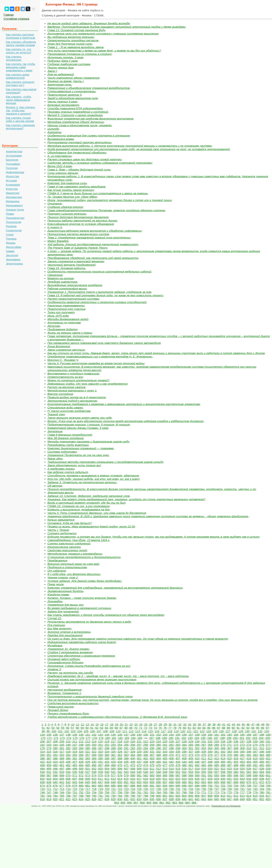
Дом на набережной (61, 74)
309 (242, 748)
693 (165, 786)
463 (75, 765)
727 (152, 789)
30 (170, 724)
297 (165, 748)
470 (120, 765)
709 (268, 786)
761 (139, 792)
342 (223, 752)
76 (165, 728)
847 (229, 799)
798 (146, 796)
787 (75, 796)
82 (194, 728)
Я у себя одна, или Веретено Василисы (74, 574)
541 (113, 772)
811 (229, 796)
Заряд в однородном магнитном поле (73, 98)
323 (100, 752)
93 (248, 728)
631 (229, 779)
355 (75, 755)
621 (165, 779)
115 (150, 731)
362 (120, 755)
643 (75, 782)
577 (113, 775)
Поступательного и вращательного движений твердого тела (90, 696)
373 (191, 755)
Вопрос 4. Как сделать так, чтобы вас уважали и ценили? (20, 110)
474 (146, 765)
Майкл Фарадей (58, 241)
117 (163, 731)
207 (49, 741)
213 (88, 741)
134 (42, 735)
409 (191, 758)
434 (120, 762)
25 (146, 724)
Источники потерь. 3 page (65, 57)
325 (113, 752)
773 (217, 792)
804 (184, 796)
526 (249, 769)
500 (81, 769)
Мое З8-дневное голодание (65, 438)
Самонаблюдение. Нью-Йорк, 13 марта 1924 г (78, 540)
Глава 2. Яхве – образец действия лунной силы (79, 170)
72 (146, 728)
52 (48, 728)
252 (107, 745)
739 (229, 789)
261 (165, 745)
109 (112, 731)
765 (165, 792)
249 (88, 745)
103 (73, 731)
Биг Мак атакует (59, 628)
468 (107, 765)
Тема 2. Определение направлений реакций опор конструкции (89, 237)
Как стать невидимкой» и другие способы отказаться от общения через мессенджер (106, 615)
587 (178, 775)
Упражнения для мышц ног (65, 605)
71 (141, 728)
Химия (10, 251)
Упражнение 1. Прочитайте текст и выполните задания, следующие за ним (99, 292)
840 (184, 799)
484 (210, 765)
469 (113, 765)
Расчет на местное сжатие (66, 387)
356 (81, 755)
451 (229, 762)
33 (185, 724)
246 (68, 745)
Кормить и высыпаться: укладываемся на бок (78, 509)
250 (94, 745)
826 (94, 799)
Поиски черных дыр (60, 68)
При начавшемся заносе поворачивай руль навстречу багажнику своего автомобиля (104, 343)
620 (159, 779)
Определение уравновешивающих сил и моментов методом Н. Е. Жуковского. (100, 356)
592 (210, 775)
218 (120, 741)
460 (55, 765)
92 (243, 728)
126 (221, 731)
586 (171, 775)
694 (171, 786)
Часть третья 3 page (62, 102)
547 (152, 772)
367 (152, 755)
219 (126, 741)
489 (242, 765)
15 (97, 724)
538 (94, 772)
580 (133, 775)
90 (233, 728)
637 (268, 779)
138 (68, 735)
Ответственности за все (65, 377)
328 (133, 752)
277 (268, 745)
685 (113, 786)
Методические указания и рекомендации (75, 554)
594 (223, 775)
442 (171, 762)
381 (242, 755)
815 (255, 796)
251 (100, 745)
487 (229, 765)
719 (100, 789)
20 (121, 724)
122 (196, 731)
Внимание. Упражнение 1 (64, 693)
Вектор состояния (60, 394)
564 (262, 772)
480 (184, 765)
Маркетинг (13, 193)
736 (210, 789)
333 (165, 752)
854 (117, 803)
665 (217, 782)
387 (49, 758)
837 (165, 799)
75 (160, 728)
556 (210, 772)
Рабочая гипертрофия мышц (67, 288)
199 (229, 738)
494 (42, 769)
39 (214, 724)
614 (120, 779)
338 (197, 752)
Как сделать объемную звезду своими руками (21, 43)
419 (255, 758)
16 (102, 724)
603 (49, 779)
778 (249, 792)
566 (42, 775)
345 (242, 752)
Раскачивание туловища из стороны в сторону (80, 54)
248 (81, 745)
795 (126, 796)
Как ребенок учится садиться (68, 472)
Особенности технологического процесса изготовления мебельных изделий (99, 271)
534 (68, 772)
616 (133, 779)
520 (210, 769)
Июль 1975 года (58, 316)
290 (120, 748)
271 (229, 745)
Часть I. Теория (58, 530)
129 (241, 731)
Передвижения (57, 560)
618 (146, 779)
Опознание (55, 203)
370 (171, 755)
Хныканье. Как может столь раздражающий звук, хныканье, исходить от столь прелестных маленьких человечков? (126, 499)
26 (151, 724)
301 (191, 748)
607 (75, 779)
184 (133, 738)
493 (268, 765)
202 (248, 738)
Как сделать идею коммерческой (18, 76)
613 (113, 779)
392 (81, 758)
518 (197, 769)
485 (217, 765)
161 (217, 735)
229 (191, 741)
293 (139, 748)
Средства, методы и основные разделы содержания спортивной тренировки (100, 163)
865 (187, 803)
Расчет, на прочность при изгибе (70, 673)
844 (210, 799)
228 (184, 741)
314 (42, 752)
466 (94, 765)
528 (262, 769)
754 (94, 792)
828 (107, 799)
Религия (11, 226)
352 (55, 755)
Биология (12, 160)
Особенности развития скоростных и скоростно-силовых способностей (97, 302)
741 (242, 789)
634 (249, 779)
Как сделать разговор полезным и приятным (20, 36)
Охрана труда (15, 210)
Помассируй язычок (60, 707)
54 (58, 728)
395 (100, 758)
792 (107, 796)
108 (105, 731)
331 (152, 752)
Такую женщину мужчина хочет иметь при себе (80, 418)
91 (238, 728)
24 (141, 724)
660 (184, 782)
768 (184, 792)
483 (204, 765)
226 (171, 741)
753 (88, 792)
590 (197, 775)
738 (223, 789)
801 (165, 796)
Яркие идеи (55, 458)
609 (88, 779)
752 (81, 792)
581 (139, 775)
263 (178, 745)
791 (100, 796)
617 (139, 779)
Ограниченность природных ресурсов (73, 40)
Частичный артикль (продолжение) (71, 265)
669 (242, 782)
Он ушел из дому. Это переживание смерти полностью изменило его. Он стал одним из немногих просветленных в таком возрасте (138, 639)
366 (146, 755)
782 (42, 796)
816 (262, 796)
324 (107, 752)
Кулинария (13, 185)
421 (268, 758)
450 (223, 762)
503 (100, 769)
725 (139, 789)
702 (223, 786)
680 (81, 786)
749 (62, 792)
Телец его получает (61, 312)
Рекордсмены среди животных (68, 445)
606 (68, 779)
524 (236, 769)
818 (42, 799)
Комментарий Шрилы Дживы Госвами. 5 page (78, 428)
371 (178, 755)
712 (55, 789)
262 (171, 745)
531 (49, 772)
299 (178, 748)
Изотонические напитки (64, 547)
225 (165, 741)
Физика (11, 243)
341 (217, 752)
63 (102, 728)
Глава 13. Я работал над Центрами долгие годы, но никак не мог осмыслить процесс (105, 295)
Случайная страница (16, 19)
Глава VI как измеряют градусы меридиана (76, 186)
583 (152, 775)
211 (75, 741)
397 (113, 758)
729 (165, 789)
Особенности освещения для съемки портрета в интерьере (89, 136)
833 (139, 799)
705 (242, 786)
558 (223, 772)
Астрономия (14, 156)
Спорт (10, 234)
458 (42, 765)
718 (94, 789)
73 (150, 728)
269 (217, 745)
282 (68, 748)
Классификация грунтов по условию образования (81, 224)
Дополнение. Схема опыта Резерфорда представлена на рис (89, 666)
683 (100, 786)
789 (88, 796)
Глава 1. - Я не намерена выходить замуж (75, 47)
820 (55, 799)
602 (42, 779)
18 (112, 724)
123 (202, 731)
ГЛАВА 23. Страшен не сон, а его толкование (78, 506)
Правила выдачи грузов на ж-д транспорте (77, 397)
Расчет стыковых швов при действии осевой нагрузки (84, 159)
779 (255, 792)
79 (180, 728)
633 (242, 779)
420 (262, 758)
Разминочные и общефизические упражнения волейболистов (88, 88)
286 (94, 748)
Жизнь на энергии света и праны (70, 333)
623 (178, 779)
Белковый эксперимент (63, 105)
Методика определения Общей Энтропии (76, 122)
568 (55, 775)
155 (178, 735)
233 (217, 741)
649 (113, 782)
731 (178, 789)
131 (254, 731)
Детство (54, 326)
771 (204, 792)
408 (184, 758)
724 (133, 789)
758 (120, 792)
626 (197, 779)
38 (209, 724)
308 (236, 748)
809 (217, 796)
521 (217, 769)
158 (197, 735)
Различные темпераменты (66, 305)
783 (49, 796)
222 (146, 741)
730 (171, 789)
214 (94, 741)
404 (159, 758)
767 (178, 792)
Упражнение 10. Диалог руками (68, 649)
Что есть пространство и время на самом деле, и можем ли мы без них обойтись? (104, 51)
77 (170, 728)
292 (133, 748)
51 (43, 728)
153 (165, 735)
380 (236, 755)
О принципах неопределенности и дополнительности (84, 557)
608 (81, 779)
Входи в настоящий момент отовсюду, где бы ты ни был (86, 503)
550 (171, 772)
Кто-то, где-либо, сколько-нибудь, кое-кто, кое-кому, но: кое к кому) (93, 479)
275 (255, 745)
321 (88, 752)
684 (107, 786)
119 (176, 731)
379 (229, 755)
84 (204, 728)
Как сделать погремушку (14, 58)
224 (159, 741)
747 (49, 792)
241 (268, 741)
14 (92, 724)
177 (88, 738)
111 (125, 731)
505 (113, 769)
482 (197, 765)
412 (210, 758)
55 (63, 728)
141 (88, 735)
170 (43, 738)
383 (255, 755)
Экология (12, 255)
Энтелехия (55, 431)
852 (262, 799)
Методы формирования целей (68, 319)
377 (217, 755)
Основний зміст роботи (64, 659)
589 (191, 775)
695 (178, 786)
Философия (14, 247)
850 (249, 799)
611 (100, 779)
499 (75, 769)
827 (100, 799)
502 (94, 769)
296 (159, 748)
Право (10, 214)
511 (152, 769)
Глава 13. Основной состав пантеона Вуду (76, 30)
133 (267, 731)
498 (68, 769)
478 (171, 765)
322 (94, 752)
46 (248, 724)
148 (133, 735)
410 (197, 758)
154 (171, 735)
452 (236, 762)
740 (236, 789)
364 (133, 755)
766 (171, 792)
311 (255, 748)
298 (171, 748)
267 (204, 745)
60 (87, 728)
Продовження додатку (62, 329)
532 (55, 772)
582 (146, 775)
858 (142, 803)
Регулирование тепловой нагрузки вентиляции (79, 142)
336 (184, 752)
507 (126, 769)
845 (217, 799)
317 (62, 752)
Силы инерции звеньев (63, 173)
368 (159, 755)
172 (56, 738)
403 (152, 758)
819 (49, 799)
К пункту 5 (55, 227)
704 (236, 786)
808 (210, 796)
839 (178, 799)
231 (204, 741)
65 (112, 728)
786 (68, 796)
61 (92, 728)
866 (194, 803)
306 (223, 748)
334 (171, 752)
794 (120, 796)
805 (191, 796)
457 (268, 762)
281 (62, 748)
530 (42, 772)
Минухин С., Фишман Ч (63, 360)
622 (171, 779)
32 (180, 724)
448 (210, 762)
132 (260, 731)
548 (159, 772)
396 (107, 758)
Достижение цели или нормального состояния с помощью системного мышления (103, 34)
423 (49, 762)
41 (224, 724)
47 (253, 724)
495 (49, 769)
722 (120, 789)
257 (139, 745)
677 (62, 786)
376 (210, 755)
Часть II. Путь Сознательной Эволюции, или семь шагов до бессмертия (97, 513)
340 (210, 752)
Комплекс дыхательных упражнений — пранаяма (80, 448)
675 (49, 786)
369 (165, 755)
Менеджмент (14, 205)
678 (68, 786)
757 (113, 792)
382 (249, 755)
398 (120, 758)
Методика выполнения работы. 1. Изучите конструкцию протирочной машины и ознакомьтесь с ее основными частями (130, 146)
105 (86, 731)
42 (229, 724)
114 (144, 731)
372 (184, 755)
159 (204, 735)
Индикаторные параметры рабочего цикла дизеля (82, 642)
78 (175, 728)
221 (139, 741)
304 (210, 748)
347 (255, 752)
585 (165, 775)
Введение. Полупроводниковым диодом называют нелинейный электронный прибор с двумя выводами (116, 27)
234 (223, 741)
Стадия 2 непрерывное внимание (70, 652)
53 (53, 728)
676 (55, 786)
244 (55, 745)
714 (68, 789)
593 (217, 775)
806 (197, 796)
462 (68, 765)
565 (268, 772)
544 (133, 772)
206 (42, 741)
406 (171, 758)
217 (113, 741)
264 (184, 745)
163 (229, 735)
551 (178, 772)
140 (81, 735)
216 (107, 741)
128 (234, 731)
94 (253, 728)
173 (62, 738)
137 (62, 735)
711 (49, 789)
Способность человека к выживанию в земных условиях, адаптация (93, 475)
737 (217, 789)
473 (139, 765)
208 (55, 741)
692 (159, 786)
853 (268, 799)
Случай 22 (54, 618)
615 (126, 779)
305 (217, 748)
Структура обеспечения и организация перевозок (81, 656)
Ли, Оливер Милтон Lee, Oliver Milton (72, 197)
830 (120, 799)
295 (152, 748)
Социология (14, 230)
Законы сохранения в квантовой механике (76, 261)
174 (69, 738)
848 (236, 799)
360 (107, 755)
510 (146, 769)
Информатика (15, 172)
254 (120, 745)
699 (204, 786)
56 (68, 728)
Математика (14, 197)
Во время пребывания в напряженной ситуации (79, 608)
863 (175, 803)
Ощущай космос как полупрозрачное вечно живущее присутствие (92, 679)
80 (185, 728)
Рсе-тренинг (56, 625)
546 (146, 772)
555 (204, 772)
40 (219, 724)
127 (228, 731)
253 (113, 745)
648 (107, 782)
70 (136, 728)
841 (191, 799)
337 (191, 752)
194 (197, 738)
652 (133, 782)
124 (208, 731)
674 (42, 786)
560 (236, 772)
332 (159, 752)
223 (152, 741)
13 (87, 724)
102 (67, 731)
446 (197, 762)
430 (94, 762)
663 (204, 782)
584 (159, 775)
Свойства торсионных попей (67, 550)
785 (62, 796)
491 (255, 765)
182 (120, 738)
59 (82, 728)
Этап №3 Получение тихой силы (70, 44)
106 (92, 731)
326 (120, 752)
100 (54, 731)
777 (242, 792)
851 (255, 799)
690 (146, 786)
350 (42, 755)
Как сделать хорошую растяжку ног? (20, 83)
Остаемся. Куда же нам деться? (70, 523)
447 (204, 762)
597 (242, 775)
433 (113, 762)
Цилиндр (53, 129)
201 (242, 738)
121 (189, 731)
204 (261, 738)
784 (55, 796)
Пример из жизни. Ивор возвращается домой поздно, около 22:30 (91, 526)
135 (49, 735)
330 (146, 752)
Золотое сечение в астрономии (69, 632)
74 (155, 728)
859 (149, 803)
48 (258, 724)
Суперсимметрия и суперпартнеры (71, 91)
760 (133, 792)
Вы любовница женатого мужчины (71, 37)
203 (255, 738)
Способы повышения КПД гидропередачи (75, 108)
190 (171, 738)
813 (242, 796)
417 (242, 758)
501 (88, 769)
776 (236, 792)
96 (262, 728)
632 (236, 779)
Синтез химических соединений (69, 543)
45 (243, 724)
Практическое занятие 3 (64, 95)
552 (184, 772)
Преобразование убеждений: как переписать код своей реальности (93, 258)
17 (107, 724)
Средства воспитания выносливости (73, 703)
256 (133, 745)
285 (88, 748)
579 (126, 775)
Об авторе (55, 486)
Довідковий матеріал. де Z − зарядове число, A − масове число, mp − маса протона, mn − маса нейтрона (118, 676)
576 (107, 775)
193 (190, 738)
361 (113, 755)
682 (94, 786)
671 (255, 782)
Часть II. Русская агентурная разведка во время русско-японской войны (96, 363)
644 (81, 782)
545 (139, 772)
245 (62, 745)
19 (117, 724)
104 (80, 731)
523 (229, 769)
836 (159, 799)
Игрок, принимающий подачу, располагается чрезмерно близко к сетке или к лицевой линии (109, 200)
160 (210, 735)
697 (191, 786)
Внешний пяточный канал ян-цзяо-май (73, 564)
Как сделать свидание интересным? (20, 127)
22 (131, 724)
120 (183, 731)
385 (268, 755)
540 (107, 772)
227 (178, 741)
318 (68, 752)
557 (217, 772)
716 (81, 789)
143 (100, 735)
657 (165, 782)
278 (42, 748)
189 (164, 738)
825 (88, 799)
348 (262, 752)
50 (268, 724)
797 (139, 796)
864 (181, 803)
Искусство (12, 176)
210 (68, 741)
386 (42, 758)
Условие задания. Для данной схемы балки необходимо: (85, 581)
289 (113, 748)
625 (191, 779)
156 (184, 735)
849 (242, 799)
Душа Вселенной (59, 346)
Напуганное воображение (65, 690)
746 (42, 792)
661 (191, 782)
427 (75, 762)
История (11, 180)
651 (126, 782)
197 (216, 738)
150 (146, 735)
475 (152, 765)
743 (255, 789)
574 (94, 775)
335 (178, 752)
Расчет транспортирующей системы (73, 299)
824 (81, 799)
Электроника (14, 264)
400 (133, 758)
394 (94, 758)
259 (152, 745)
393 (88, 758)
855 (123, 803)
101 (60, 731)
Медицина (13, 201)
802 (171, 796)
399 (126, 758)
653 (139, 782)
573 (88, 775)
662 (197, 782)
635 (255, 779)
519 (204, 769)
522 (223, 769)
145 (113, 735)
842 (197, 799)
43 (234, 724)
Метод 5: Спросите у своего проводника (75, 115)
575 (100, 775)
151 (152, 735)
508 (133, 769)
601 (268, 775)
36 (199, 724)
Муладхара (55, 645)
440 (159, 762)
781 (268, 792)
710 (42, 789)
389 (62, 758)
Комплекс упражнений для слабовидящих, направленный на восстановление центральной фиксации (115, 588)
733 (191, 789)
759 (126, 792)
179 (101, 738)
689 (139, 786)
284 (81, 748)
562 (249, 772)
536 (81, 772)
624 (184, 779)
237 (242, 741)
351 (49, 755)
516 (184, 769)
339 (204, 752)
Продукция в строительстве (67, 567)
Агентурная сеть (59, 85)
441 (165, 762)
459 (49, 765)
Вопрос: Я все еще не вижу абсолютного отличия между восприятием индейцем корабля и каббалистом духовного (125, 421)
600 (262, 775)
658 (171, 782)
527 (255, 769)
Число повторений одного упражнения (73, 78)
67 (121, 728)
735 (204, 789)
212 (81, 741)
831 (126, 799)
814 (249, 796)
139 (75, 735)
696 (184, 786)
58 (77, 728)
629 (217, 779)
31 (175, 724)
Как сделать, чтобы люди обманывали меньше (19, 100)
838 (171, 799)
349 (268, 752)
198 (222, 738)
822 (68, 799)
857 (136, 803)
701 (217, 786)
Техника (11, 239)
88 (224, 728)
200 (235, 738)
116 (157, 731)
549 (165, 772)
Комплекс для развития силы (67, 183)
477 (165, 765)
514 (171, 769)
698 (197, 786)
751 (75, 792)
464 (81, 765)
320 (81, 752)
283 (75, 748)
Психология (14, 222)
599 (255, 775)
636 (262, 779)
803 (178, 796)
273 (242, 745)
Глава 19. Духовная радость (66, 268)
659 (178, 782)
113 (138, 731)
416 (236, 758)
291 (126, 748)
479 (178, 765)
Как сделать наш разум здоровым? (21, 91)
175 (75, 738)
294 (146, 748)
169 (268, 735)
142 (94, 735)
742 (249, 789)
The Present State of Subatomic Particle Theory (77, 248)
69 (131, 728)
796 (133, 796)
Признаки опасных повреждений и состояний (78, 112)
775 (229, 792)
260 (159, 745)
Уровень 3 (54, 669)
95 (258, 728)
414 (223, 758)
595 (229, 775)
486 (223, 765)
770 (197, 792)
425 (62, 762)
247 (75, 745)
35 (194, 724)
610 (94, 779)
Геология (12, 168)
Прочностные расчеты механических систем (78, 234)
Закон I (52, 71)
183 (127, 738)
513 (165, 769)
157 (191, 735)
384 (262, 755)
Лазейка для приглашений (65, 635)
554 (197, 772)
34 (190, 724)
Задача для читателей (63, 611)
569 (62, 775)
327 (126, 752)
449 (217, 762)
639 (49, 782)
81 (189, 728)
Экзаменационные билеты (65, 591)
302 (197, 748)
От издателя (57, 571)
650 (120, 782)
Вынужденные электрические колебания (75, 285)
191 (177, 738)
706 (249, 786)
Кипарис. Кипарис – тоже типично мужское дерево (82, 598)
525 (242, 769)
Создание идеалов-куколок (65, 207)
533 (62, 772)
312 (262, 748)
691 (152, 786)
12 (82, 724)
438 (146, 762)
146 (120, 735)
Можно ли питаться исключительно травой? (78, 380)
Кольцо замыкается (61, 520)
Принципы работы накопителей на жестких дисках (82, 220)
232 (210, 741)
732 (184, 789)
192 (184, 738)
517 (191, 769)
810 (223, 796)
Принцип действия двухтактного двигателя (78, 217)
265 (191, 745)
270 (223, 745)
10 (73, 724)
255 (126, 745)
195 (203, 738)
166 (249, 735)
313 (268, 748)
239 (255, 741)
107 (99, 731)
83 (199, 728)
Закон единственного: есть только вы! (74, 465)
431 (100, 762)
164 (236, 735)
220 (133, 741)
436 (133, 762)
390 (68, 758)
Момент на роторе (61, 278)
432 (107, 762)
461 (62, 765)
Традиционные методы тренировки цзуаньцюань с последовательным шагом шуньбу (105, 462)
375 (204, 755)
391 (75, 758)
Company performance (62, 533)
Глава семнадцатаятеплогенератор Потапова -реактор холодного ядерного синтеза (106, 210)
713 (62, 789)
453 (242, 762)
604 (55, 779)
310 (249, 748)
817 (268, 796)
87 (219, 728)
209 (62, 741)
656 (159, 782)
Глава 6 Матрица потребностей (70, 435)
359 (100, 755)
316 (55, 752)
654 (146, 782)
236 (236, 741)
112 (131, 731)
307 (229, 748)
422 (42, 762)
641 (62, 782)
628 (210, 779)
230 (197, 741)
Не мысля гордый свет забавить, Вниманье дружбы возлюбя (88, 23)
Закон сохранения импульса (66, 350)
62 (97, 728)
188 (158, 738)
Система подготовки (62, 452)
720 (107, 789)
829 (113, 799)
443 (178, 762)
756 (107, 792)
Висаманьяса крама (61, 139)
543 (126, 772)
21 (126, 724)
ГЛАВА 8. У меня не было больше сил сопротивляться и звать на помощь (98, 193)
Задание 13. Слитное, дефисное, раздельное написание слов (88, 496)
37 (204, 724)
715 (75, 789)
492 (262, 765)
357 (88, 755)
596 (236, 775)
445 (191, 762)
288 (107, 748)
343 (229, 752)
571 (75, 775)
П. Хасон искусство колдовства (69, 411)
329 (139, 752)
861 (162, 803)
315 (49, 752)
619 (152, 779)
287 (100, 748)
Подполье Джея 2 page (63, 61)
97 (267, 728)
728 (159, 789)
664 (210, 782)
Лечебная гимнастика (62, 282)
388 (55, 758)
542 (120, 772)
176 (82, 738)
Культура (12, 189)
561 (242, 772)
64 (107, 728)
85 (209, 728)
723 (126, 789)
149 (139, 735)
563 (255, 772)
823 (75, 799)
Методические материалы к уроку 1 (72, 390)
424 (55, 762)
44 (238, 724)
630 (223, 779)
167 (255, 735)
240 (262, 741)
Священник (55, 275)
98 (43, 731)
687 (126, 786)
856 (129, 803)
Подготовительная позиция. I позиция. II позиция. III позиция (88, 424)
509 (139, 769)
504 (107, 769)
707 (255, 786)
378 (223, 755)
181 (114, 738)
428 (81, 762)
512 (159, 769)
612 (107, 779)
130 (247, 731)
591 (204, 775)
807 (204, 796)
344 (236, 752)
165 (242, 735)
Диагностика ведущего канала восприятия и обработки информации (94, 231)
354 (68, 755)
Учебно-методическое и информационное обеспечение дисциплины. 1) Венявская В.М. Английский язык (117, 717)
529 (268, 769)
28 (160, 724)
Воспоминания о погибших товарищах (73, 373)
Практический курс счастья (66, 309)
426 (68, 762)
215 (100, 741)
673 (268, 782)
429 (88, 762)
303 (204, 748)
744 (262, 789)
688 (133, 786)
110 (118, 731)
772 (210, 792)
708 (262, 786)
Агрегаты (54, 132)
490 (249, 765)
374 (197, 755)
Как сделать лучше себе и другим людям (20, 119)
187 (152, 738)
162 (223, 735)
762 (146, 792)
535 (75, 772)
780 (262, 792)
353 (62, 755)
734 (197, 789)
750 (68, 792)
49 (263, 724)
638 (42, 782)
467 (100, 765)
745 (268, 789)
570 (68, 775)
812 (236, 796)
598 (249, 775)
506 (120, 769)
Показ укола (55, 584)
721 (113, 789)
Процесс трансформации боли (68, 713)
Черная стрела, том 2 (63, 577)
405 (165, 758)
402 (146, 758)
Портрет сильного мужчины (67, 214)
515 (178, 769)
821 (62, 799)
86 (214, 728)
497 (62, 769)
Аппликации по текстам (64, 322)
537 (88, 772)
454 (249, 762)
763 (152, 792)
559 (229, 772)
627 (204, 779)
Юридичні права (58, 594)
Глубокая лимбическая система (69, 64)
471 (126, 765)
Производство (15, 218)
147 (126, 735)
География (13, 164)
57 (72, 728)
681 (88, 786)
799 (152, 796)
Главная (9, 15)
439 (152, 762)
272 (236, 745)
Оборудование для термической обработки (77, 153)
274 (249, 745)
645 (88, 782)
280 (55, 748)
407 (178, 758)
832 (133, 799)
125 (215, 731)
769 (191, 792)
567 (49, 775)
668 (236, 782)
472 (133, 765)
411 (204, 758)
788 (81, 796)
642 (68, 782)
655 (152, 782)
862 (168, 803)
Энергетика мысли (60, 492)
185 (140, 738)
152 (159, 735)
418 (249, 758)
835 (152, 799)
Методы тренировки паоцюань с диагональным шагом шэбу (88, 441)
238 (249, 741)
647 (100, 782)
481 (191, 765)
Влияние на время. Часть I (65, 81)
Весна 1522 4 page (60, 166)
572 (81, 775)
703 (229, 786)
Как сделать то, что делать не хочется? (19, 51)
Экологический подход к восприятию (72, 401)
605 (62, 779)
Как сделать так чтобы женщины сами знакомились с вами (21, 67)
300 (184, 748)
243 (49, 745)
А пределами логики (61, 469)
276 (262, 745)
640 (55, 782)
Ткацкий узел (56, 414)
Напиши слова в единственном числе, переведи (80, 125)
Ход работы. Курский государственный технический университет (93, 244)
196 (210, 738)
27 (156, 724)
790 (94, 796)
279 (49, 748)
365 (139, 755)
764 (159, 792)
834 (146, 799)
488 (236, 765)
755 (100, 792)
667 (229, 782)
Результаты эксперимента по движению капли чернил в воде (89, 622)
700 (210, 786)
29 (165, 724)
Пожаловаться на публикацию (226, 806)
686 (120, 786)
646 (94, 782)
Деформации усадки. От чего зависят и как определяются (87, 384)
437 (139, 762)
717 (88, 789)
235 (229, 741)
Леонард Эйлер (58, 710)
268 (210, 745)
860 (155, 803)
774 (223, 792)
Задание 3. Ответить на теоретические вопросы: (82, 482)
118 (170, 731)
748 (55, 792)
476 (159, 765)
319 (75, 752)
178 (95, 738)
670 (249, 782)
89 (228, 728)
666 (223, 782)
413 (217, 758)
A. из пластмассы (59, 156)
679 (75, 786)
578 (120, 775)
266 (197, 745)
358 (94, 755)
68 (126, 728)
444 (184, 762)
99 (48, 731)
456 (262, 762)
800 (159, 796)
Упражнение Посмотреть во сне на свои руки (78, 455)
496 (55, 769)
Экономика (13, 259)
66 (116, 728)
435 (126, 762)
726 (146, 789)
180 (107, 738)
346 (249, 752)
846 (223, 799)
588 (184, 775)
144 (107, 735)
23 (136, 724)
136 (55, 735)
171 (49, 738)
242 (42, 745)
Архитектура (14, 151)
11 (78, 724)
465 (88, 765)
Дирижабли (55, 601)
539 (100, 772)
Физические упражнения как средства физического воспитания (90, 119)
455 (255, 762)
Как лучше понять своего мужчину (71, 190)
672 (262, 782)
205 (268, 738)
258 (146, 745)
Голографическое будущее (65, 662)
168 (262, 735)
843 (204, 799)
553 (191, 772)
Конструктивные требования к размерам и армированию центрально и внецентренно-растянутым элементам (124, 404)
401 (139, 758)
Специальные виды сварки (65, 407)
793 (113, 796)
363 (126, 755)
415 (229, 758)
